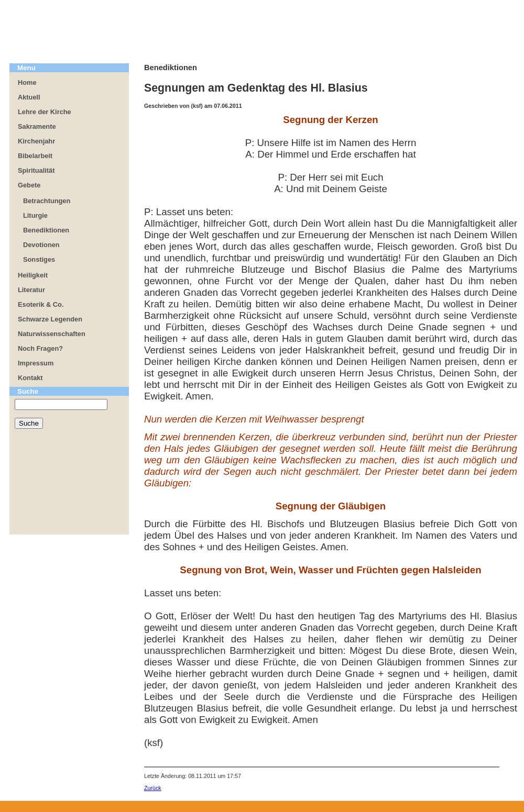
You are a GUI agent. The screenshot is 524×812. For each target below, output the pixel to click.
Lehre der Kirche (45, 112)
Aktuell (29, 97)
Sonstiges (39, 259)
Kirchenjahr (36, 141)
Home (27, 82)
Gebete (29, 185)
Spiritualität (36, 170)
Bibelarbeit (35, 156)
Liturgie (35, 215)
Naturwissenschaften (52, 334)
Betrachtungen (47, 201)
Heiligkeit (33, 275)
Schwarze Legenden (50, 319)
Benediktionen (46, 230)
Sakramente (37, 126)
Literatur (31, 290)
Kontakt (30, 378)
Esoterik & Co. (41, 304)
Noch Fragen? (40, 348)
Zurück (153, 788)
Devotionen (41, 245)
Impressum (36, 363)
